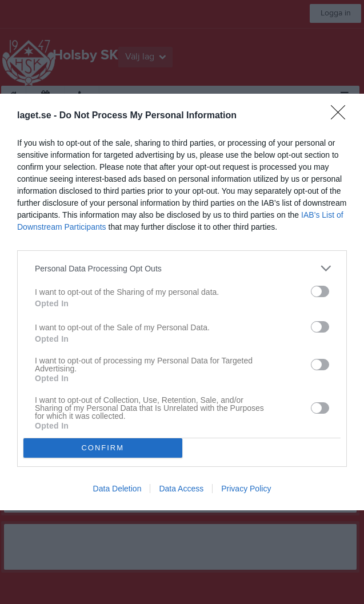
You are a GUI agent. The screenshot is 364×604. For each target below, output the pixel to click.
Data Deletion (117, 489)
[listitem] (182, 268)
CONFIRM (103, 448)
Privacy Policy (246, 489)
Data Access (181, 489)
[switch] (320, 291)
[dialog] (182, 302)
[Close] (342, 116)
